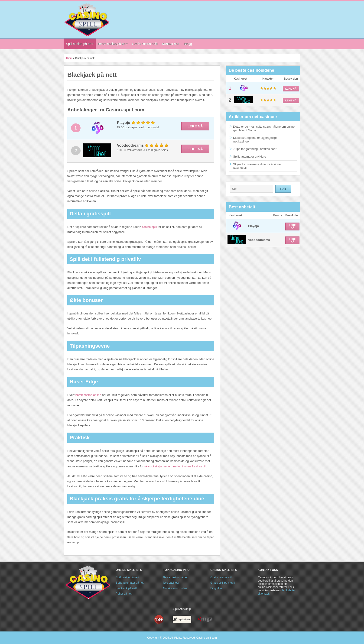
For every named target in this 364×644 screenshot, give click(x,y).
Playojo (253, 226)
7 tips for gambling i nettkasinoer (255, 149)
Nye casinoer (171, 583)
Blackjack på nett (126, 588)
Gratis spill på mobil (223, 583)
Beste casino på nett (176, 577)
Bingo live (216, 588)
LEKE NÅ (195, 126)
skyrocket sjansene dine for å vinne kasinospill (175, 466)
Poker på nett (124, 594)
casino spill (149, 227)
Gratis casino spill (221, 577)
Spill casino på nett (127, 577)
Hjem (69, 58)
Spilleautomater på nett (130, 583)
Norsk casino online (175, 588)
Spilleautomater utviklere (250, 157)
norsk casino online (88, 395)
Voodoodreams (259, 240)
